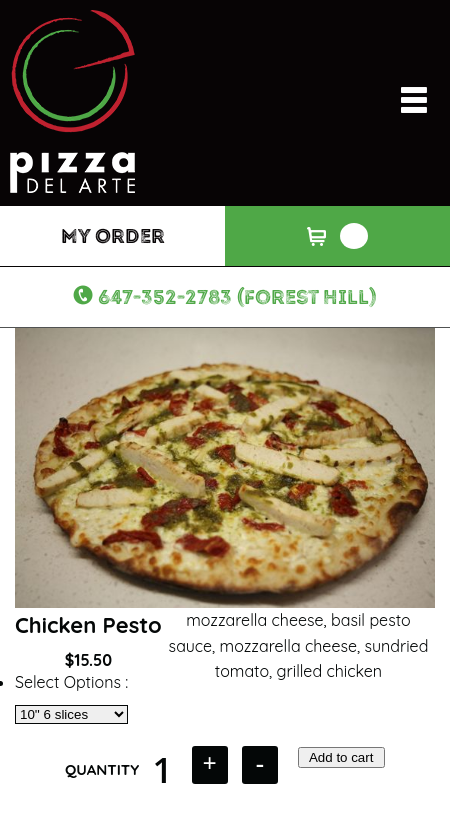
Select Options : (71, 682)
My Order (113, 236)
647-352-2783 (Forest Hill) (237, 297)
